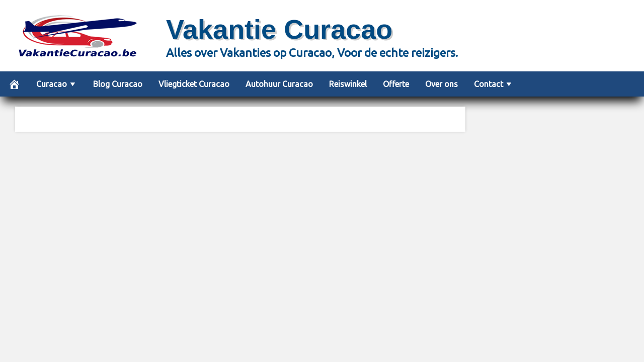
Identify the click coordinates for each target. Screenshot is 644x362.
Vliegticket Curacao (194, 84)
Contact (489, 84)
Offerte (396, 84)
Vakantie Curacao (279, 29)
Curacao (52, 84)
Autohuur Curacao (279, 84)
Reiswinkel (348, 84)
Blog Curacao (118, 84)
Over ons (441, 84)
